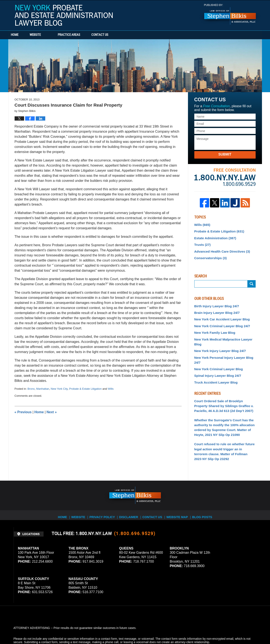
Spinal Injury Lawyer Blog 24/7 (216, 359)
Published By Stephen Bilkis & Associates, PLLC (230, 14)
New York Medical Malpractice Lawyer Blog (225, 334)
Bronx (31, 389)
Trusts (202, 243)
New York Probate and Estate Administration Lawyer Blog (64, 15)
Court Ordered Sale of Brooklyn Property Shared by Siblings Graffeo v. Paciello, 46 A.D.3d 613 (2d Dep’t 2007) (223, 388)
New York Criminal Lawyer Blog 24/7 (220, 322)
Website (47, 35)
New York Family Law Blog (213, 328)
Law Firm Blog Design (236, 629)
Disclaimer (130, 493)
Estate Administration (213, 237)
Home (21, 35)
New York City (59, 389)
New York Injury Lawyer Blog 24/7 (218, 340)
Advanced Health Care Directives (220, 249)
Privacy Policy (103, 493)
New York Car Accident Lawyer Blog (220, 316)
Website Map (180, 493)
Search (252, 281)
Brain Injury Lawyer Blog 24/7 (215, 309)
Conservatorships (209, 256)
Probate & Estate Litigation (85, 389)
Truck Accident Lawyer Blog (214, 365)
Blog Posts (206, 493)
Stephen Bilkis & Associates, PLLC (61, 629)
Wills (111, 389)
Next (52, 412)
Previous (23, 412)
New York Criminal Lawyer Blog (217, 353)
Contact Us (117, 35)
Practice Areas (81, 35)
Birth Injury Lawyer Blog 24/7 (215, 303)
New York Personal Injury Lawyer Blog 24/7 (225, 347)
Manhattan (43, 389)
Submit (225, 154)
